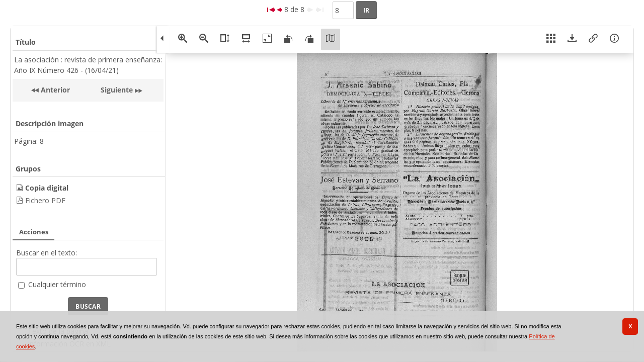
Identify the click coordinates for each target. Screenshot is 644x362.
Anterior (54, 90)
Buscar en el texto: (47, 253)
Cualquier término (57, 284)
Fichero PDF (45, 200)
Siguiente (117, 90)
